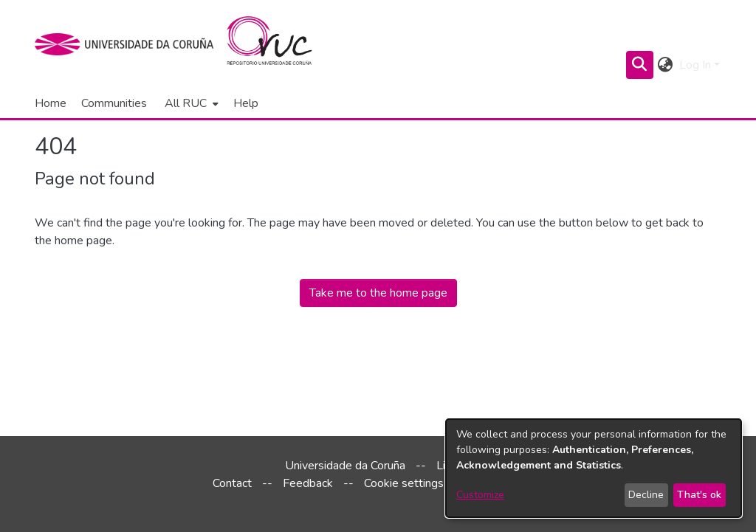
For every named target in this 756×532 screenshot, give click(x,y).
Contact (232, 483)
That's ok (699, 495)
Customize (480, 495)
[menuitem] (190, 103)
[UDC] (129, 44)
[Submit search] (640, 65)
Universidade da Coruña (345, 466)
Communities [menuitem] (114, 103)
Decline (646, 495)
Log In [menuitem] (695, 65)
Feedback (308, 483)
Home (51, 103)
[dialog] (594, 468)
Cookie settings (404, 483)
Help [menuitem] (246, 103)
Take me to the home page (378, 293)
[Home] (278, 44)
